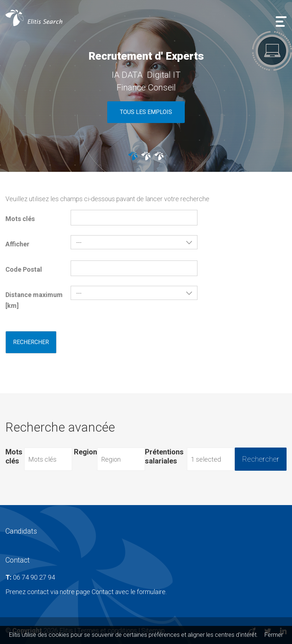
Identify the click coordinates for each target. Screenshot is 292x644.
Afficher (17, 244)
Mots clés (20, 219)
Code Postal (24, 269)
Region (85, 452)
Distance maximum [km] (34, 300)
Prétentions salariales (164, 456)
